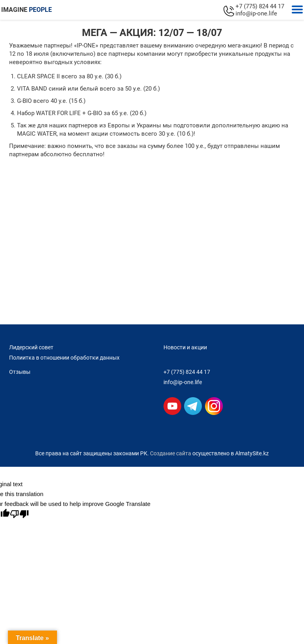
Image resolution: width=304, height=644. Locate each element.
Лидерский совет (31, 347)
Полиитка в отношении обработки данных (64, 358)
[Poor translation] (19, 514)
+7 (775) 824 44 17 (260, 6)
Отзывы (20, 372)
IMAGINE (27, 10)
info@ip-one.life (256, 13)
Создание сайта (171, 453)
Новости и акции (185, 347)
